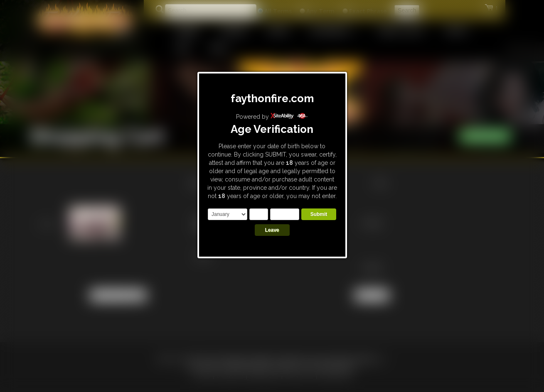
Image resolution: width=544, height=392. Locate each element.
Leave (272, 230)
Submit (319, 214)
